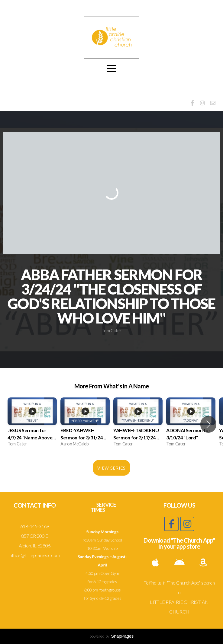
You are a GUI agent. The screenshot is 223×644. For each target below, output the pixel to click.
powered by (111, 636)
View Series (111, 468)
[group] (32, 424)
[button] (208, 424)
